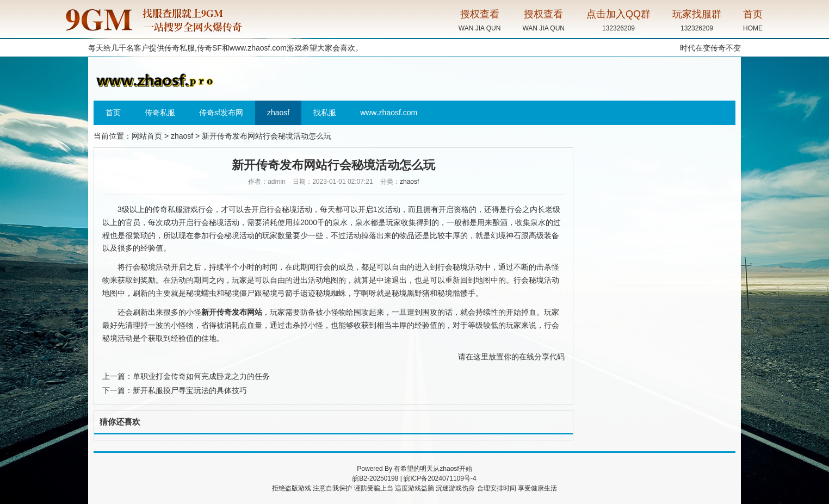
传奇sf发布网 (221, 113)
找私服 (325, 113)
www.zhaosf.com (258, 48)
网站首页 (147, 136)
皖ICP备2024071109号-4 (440, 478)
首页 (113, 113)
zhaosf (278, 113)
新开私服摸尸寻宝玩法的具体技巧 (190, 390)
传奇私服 (160, 113)
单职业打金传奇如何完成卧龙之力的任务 (201, 376)
